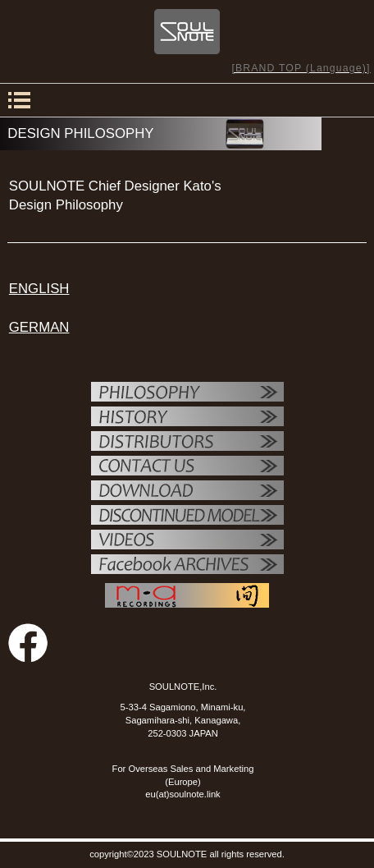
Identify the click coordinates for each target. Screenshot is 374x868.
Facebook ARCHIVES (187, 566)
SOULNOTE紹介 (187, 418)
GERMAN (39, 327)
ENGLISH (39, 289)
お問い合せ (187, 467)
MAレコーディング (187, 595)
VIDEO (187, 541)
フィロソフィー (187, 393)
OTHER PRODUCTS (187, 517)
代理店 (187, 443)
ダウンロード (187, 492)
